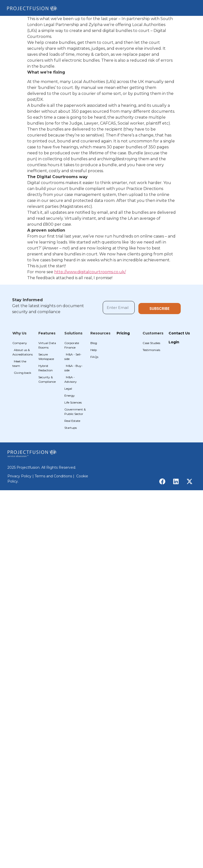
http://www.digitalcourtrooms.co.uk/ (90, 272)
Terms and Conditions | (55, 476)
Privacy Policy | (21, 476)
